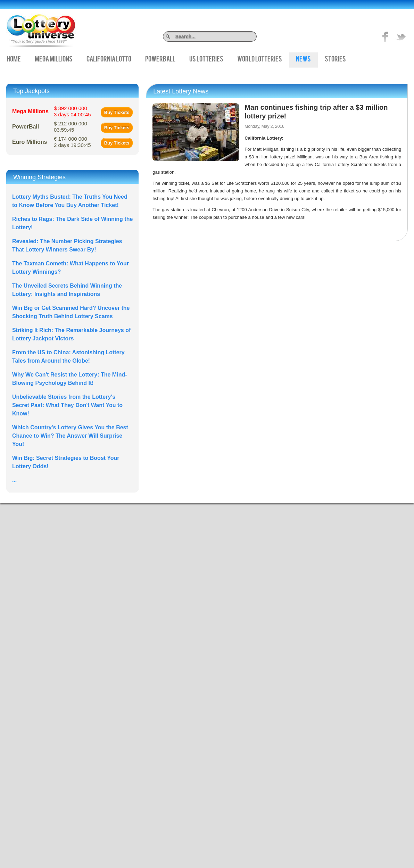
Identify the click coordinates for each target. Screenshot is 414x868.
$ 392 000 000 (72, 111)
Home (14, 60)
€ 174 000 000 (72, 142)
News (303, 60)
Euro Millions (30, 142)
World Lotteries (260, 60)
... (14, 480)
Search (254, 36)
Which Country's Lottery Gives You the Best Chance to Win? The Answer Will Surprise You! (70, 436)
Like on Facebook (386, 36)
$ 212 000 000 (71, 127)
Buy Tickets (117, 112)
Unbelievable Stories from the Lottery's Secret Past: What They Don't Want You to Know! (67, 405)
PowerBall (160, 60)
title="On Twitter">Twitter (401, 36)
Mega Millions (54, 60)
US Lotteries (206, 60)
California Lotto (109, 60)
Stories (335, 60)
